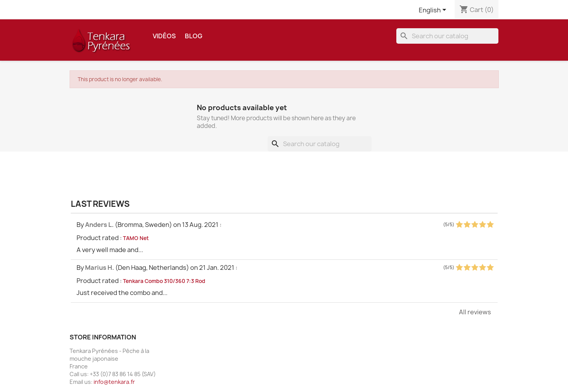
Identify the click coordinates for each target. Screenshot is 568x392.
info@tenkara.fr (114, 382)
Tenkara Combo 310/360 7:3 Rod (164, 281)
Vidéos (164, 36)
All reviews (475, 312)
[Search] (447, 36)
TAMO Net (136, 238)
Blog (194, 36)
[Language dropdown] (434, 10)
